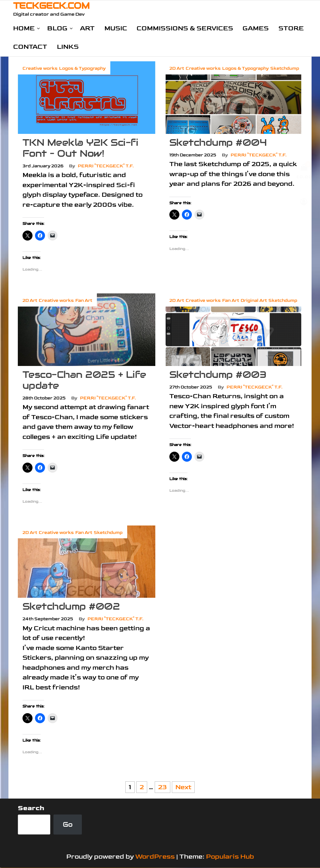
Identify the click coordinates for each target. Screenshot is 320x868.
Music (115, 28)
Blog (57, 28)
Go (68, 825)
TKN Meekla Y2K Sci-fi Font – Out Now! (80, 148)
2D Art (177, 69)
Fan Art (84, 301)
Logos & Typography (82, 69)
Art (87, 28)
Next (183, 787)
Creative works (40, 69)
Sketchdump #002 (71, 607)
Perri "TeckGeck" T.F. (106, 166)
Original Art (254, 301)
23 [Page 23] (162, 787)
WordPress (155, 857)
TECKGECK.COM (51, 6)
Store (290, 28)
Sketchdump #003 (218, 375)
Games (255, 28)
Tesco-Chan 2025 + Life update (84, 380)
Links (67, 47)
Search (31, 808)
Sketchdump (285, 69)
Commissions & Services (185, 28)
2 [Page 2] (142, 787)
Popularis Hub (230, 857)
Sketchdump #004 (218, 143)
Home (24, 28)
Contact (30, 47)
